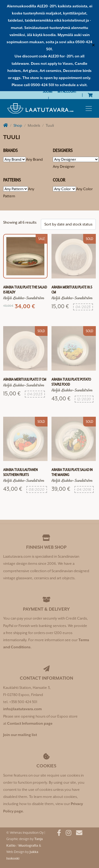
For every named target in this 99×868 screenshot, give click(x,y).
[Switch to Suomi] (48, 92)
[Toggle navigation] (89, 109)
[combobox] (34, 159)
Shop (18, 125)
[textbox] (34, 159)
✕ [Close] (93, 46)
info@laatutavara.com (22, 709)
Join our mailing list (20, 735)
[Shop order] (68, 224)
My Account (67, 91)
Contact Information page (30, 723)
